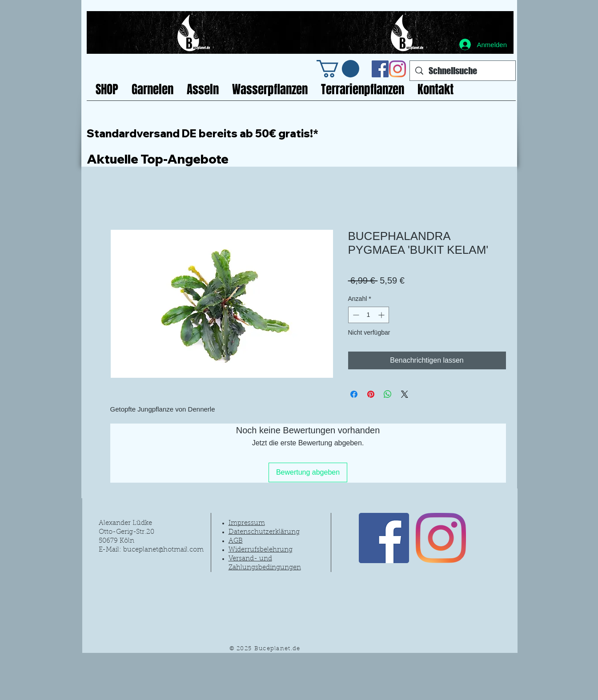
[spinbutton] (369, 315)
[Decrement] (355, 315)
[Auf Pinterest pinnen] (371, 394)
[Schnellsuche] (463, 71)
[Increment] (382, 315)
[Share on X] (405, 394)
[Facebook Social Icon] (380, 69)
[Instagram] (397, 69)
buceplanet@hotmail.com (163, 550)
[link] (338, 69)
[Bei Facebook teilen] (354, 394)
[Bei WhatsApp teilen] (388, 394)
